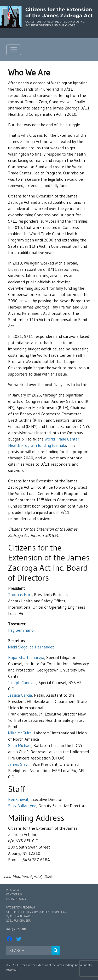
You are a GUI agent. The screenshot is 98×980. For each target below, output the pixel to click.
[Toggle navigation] (14, 50)
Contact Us (14, 894)
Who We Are (14, 890)
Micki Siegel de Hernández (31, 647)
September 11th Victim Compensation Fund (37, 912)
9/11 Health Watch (19, 916)
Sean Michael (20, 745)
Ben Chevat (18, 799)
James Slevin (19, 764)
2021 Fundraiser (18, 921)
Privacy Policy (16, 899)
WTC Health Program (21, 907)
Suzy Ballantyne (22, 806)
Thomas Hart (20, 594)
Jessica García (20, 695)
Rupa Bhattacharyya (26, 657)
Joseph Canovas (22, 682)
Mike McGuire (20, 733)
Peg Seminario (21, 630)
